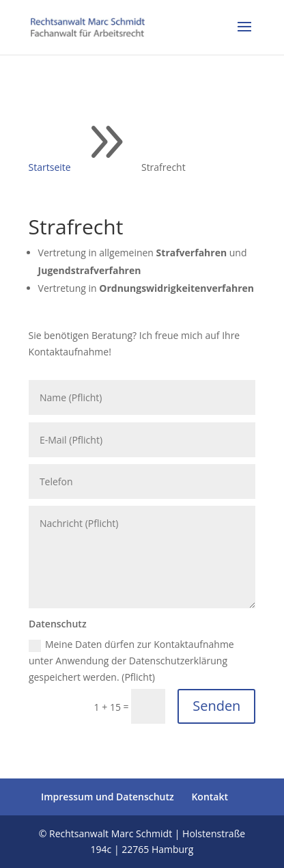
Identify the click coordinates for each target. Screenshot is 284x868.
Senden (216, 706)
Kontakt (210, 797)
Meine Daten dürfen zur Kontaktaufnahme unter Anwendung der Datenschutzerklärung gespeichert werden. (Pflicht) (131, 661)
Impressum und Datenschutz (108, 797)
